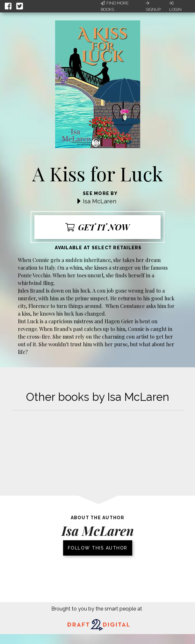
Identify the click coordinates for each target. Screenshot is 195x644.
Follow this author (98, 548)
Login (175, 6)
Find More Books (115, 6)
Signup (153, 6)
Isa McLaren (100, 201)
